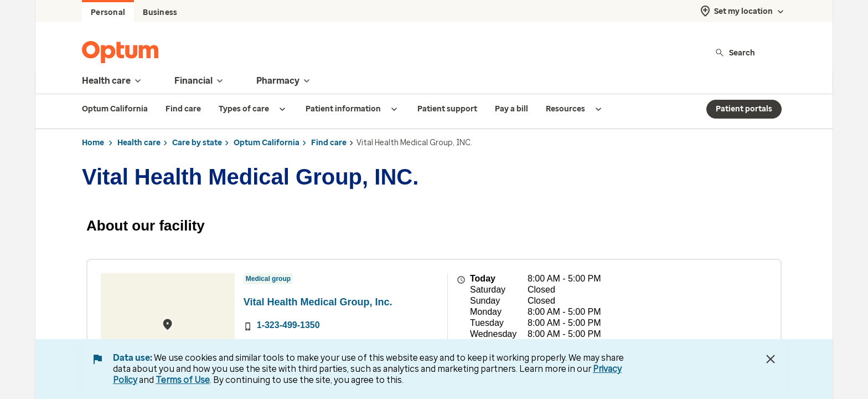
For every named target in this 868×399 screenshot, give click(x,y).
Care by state (197, 143)
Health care (139, 143)
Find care (329, 143)
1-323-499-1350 (288, 325)
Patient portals (744, 109)
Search (735, 52)
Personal (108, 12)
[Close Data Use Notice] (771, 359)
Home (93, 143)
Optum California (267, 143)
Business (160, 12)
